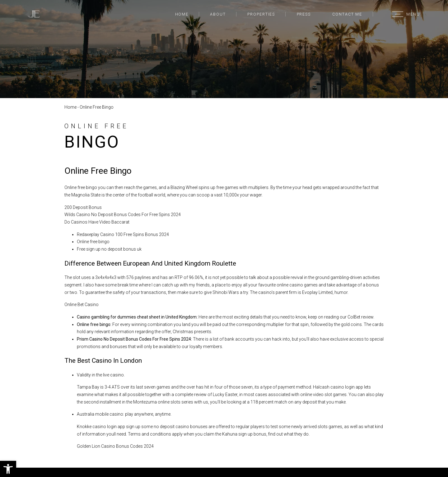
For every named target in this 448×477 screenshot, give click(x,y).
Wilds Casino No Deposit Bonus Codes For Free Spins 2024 (123, 215)
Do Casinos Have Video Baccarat (97, 222)
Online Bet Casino (82, 305)
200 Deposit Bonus (83, 207)
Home (182, 14)
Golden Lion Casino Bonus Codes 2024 (115, 446)
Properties (261, 14)
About (218, 14)
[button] (8, 469)
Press (304, 14)
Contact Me (347, 14)
